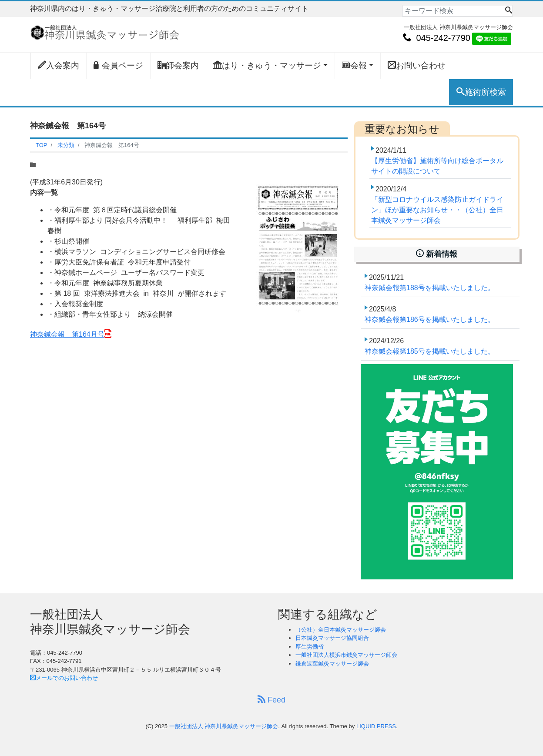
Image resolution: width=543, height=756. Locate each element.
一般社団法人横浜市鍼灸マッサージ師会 (346, 655)
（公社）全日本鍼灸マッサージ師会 (341, 630)
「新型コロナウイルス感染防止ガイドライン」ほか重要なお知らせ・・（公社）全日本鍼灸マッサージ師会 (437, 210)
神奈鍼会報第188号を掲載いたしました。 (430, 288)
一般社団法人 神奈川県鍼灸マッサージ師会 (224, 726)
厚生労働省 (310, 647)
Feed (271, 700)
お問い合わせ (417, 65)
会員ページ (118, 65)
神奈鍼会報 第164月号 (67, 334)
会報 (354, 65)
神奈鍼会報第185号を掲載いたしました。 (430, 351)
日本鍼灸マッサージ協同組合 (332, 638)
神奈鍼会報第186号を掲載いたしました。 (430, 319)
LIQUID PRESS (376, 726)
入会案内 (59, 65)
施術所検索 (481, 92)
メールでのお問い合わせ (64, 678)
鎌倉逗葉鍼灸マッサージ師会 (332, 664)
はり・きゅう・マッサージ (267, 65)
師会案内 (178, 65)
